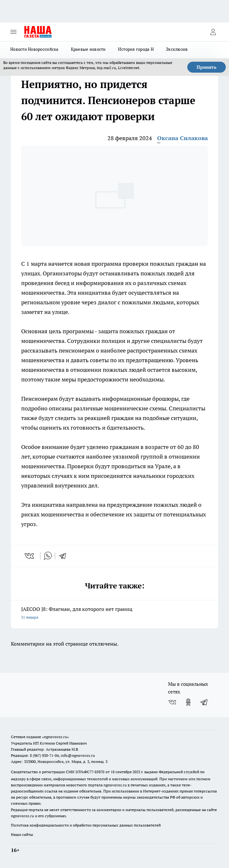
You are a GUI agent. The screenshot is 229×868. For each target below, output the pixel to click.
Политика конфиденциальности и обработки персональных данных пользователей (86, 825)
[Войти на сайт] (213, 32)
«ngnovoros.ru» (55, 737)
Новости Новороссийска (34, 49)
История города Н (136, 49)
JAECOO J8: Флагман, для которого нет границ (115, 614)
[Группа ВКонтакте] (172, 702)
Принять (207, 67)
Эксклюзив (177, 49)
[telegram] (65, 556)
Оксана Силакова (182, 138)
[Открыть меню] (13, 32)
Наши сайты (22, 834)
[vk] (30, 556)
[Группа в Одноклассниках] (188, 702)
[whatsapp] (48, 556)
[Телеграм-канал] (204, 702)
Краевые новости (88, 49)
